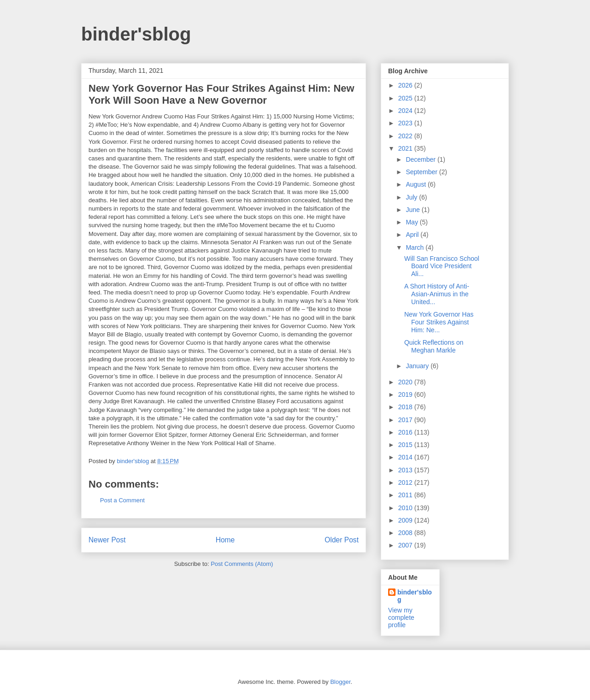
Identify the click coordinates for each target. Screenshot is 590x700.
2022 (406, 136)
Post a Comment (122, 500)
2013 (406, 470)
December (421, 159)
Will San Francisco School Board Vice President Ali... (442, 266)
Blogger (340, 682)
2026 (406, 85)
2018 (406, 407)
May (413, 222)
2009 (406, 520)
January (418, 366)
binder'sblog (136, 34)
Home (225, 540)
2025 (406, 98)
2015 (406, 445)
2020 (406, 382)
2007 (406, 545)
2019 (406, 394)
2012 (406, 482)
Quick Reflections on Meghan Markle (434, 346)
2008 (406, 533)
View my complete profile (401, 618)
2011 (406, 495)
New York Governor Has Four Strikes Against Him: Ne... (439, 322)
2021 (406, 148)
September (422, 172)
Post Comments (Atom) (242, 564)
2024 (406, 111)
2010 (406, 508)
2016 (406, 432)
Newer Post (107, 540)
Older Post (342, 540)
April (413, 235)
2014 (406, 457)
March (416, 247)
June (413, 210)
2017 (406, 420)
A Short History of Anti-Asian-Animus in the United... (437, 294)
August (416, 184)
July (412, 197)
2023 (406, 123)
